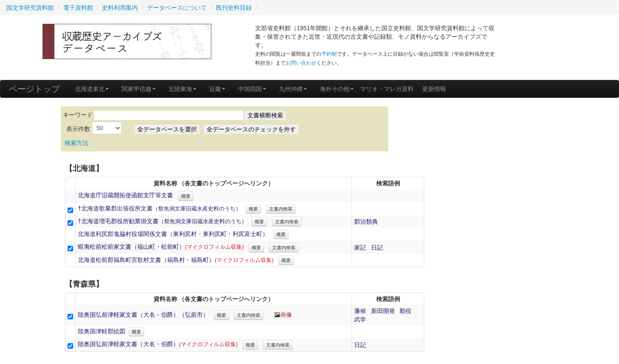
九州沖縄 (293, 89)
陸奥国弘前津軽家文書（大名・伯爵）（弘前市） (143, 315)
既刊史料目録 (234, 8)
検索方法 (77, 143)
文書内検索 (281, 209)
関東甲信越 (139, 89)
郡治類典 (366, 222)
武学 (360, 319)
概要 (186, 196)
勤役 (406, 311)
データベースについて (177, 8)
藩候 (360, 311)
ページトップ (34, 89)
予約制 (329, 54)
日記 (377, 247)
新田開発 (383, 311)
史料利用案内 (120, 8)
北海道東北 (92, 89)
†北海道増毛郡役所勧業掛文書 (162, 221)
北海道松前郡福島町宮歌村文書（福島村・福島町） (176, 260)
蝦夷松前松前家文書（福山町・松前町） (161, 247)
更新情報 (434, 89)
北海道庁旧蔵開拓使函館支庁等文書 (125, 195)
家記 (360, 247)
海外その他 (337, 89)
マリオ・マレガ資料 (387, 89)
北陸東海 (182, 89)
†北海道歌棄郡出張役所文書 (159, 208)
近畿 (217, 89)
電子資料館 (78, 8)
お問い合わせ (301, 63)
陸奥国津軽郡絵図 (102, 331)
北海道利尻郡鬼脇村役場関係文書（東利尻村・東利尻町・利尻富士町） (173, 234)
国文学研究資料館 (30, 8)
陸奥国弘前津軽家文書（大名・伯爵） (158, 344)
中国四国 (252, 89)
